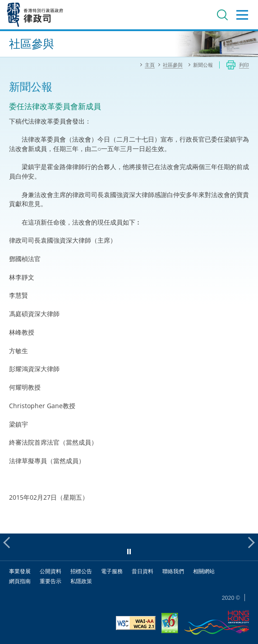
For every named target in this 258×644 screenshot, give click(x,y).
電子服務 (112, 571)
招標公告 (81, 571)
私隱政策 (81, 581)
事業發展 (20, 571)
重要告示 (51, 581)
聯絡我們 (173, 571)
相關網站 (204, 571)
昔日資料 (143, 571)
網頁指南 (20, 581)
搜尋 (222, 15)
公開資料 (51, 571)
